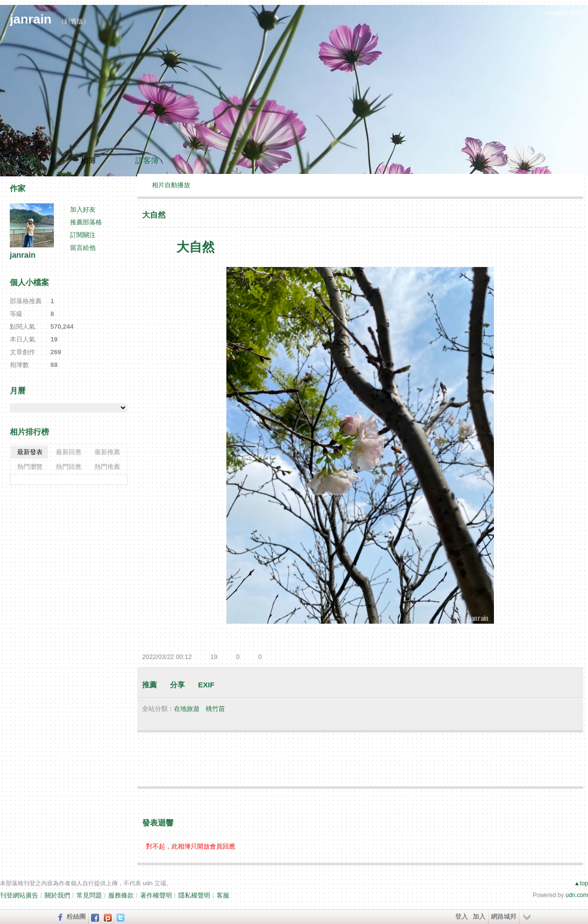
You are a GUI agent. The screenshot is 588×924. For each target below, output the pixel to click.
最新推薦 (107, 452)
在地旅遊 (187, 709)
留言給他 (83, 248)
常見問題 (89, 895)
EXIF (206, 685)
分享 (177, 685)
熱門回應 (69, 467)
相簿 (88, 160)
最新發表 (30, 452)
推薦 (149, 685)
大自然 (154, 215)
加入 (479, 916)
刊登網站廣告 (19, 895)
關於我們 (57, 895)
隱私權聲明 (194, 895)
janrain (31, 19)
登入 (462, 916)
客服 (223, 895)
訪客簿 (147, 160)
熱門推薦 (107, 467)
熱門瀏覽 (30, 467)
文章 (29, 160)
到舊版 (74, 21)
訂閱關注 (83, 235)
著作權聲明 (156, 895)
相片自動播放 (171, 185)
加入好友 (83, 209)
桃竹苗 (215, 709)
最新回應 (69, 452)
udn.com (577, 895)
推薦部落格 (86, 222)
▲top (581, 883)
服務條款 (121, 895)
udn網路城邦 (563, 13)
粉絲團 (76, 916)
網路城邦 (504, 916)
